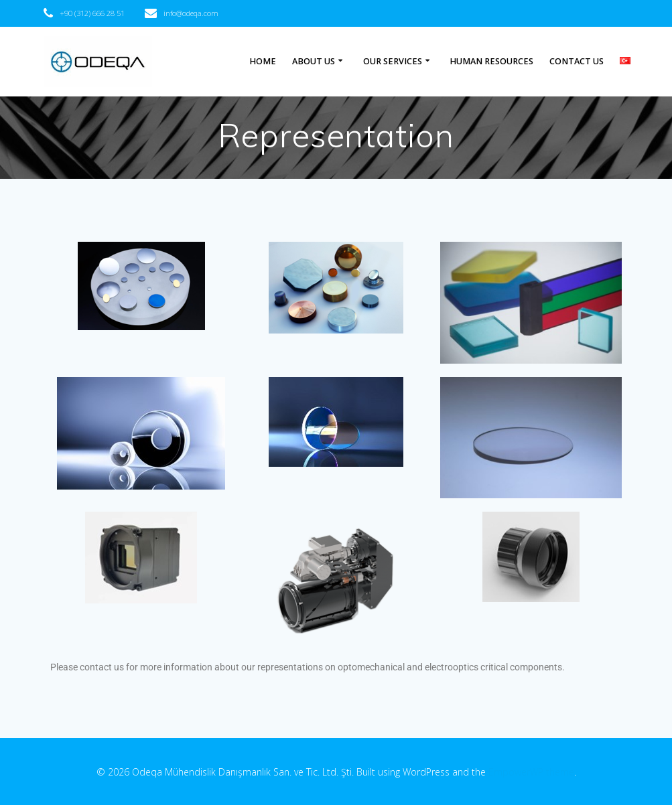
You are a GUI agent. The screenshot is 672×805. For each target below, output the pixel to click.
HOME (263, 61)
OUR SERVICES (393, 61)
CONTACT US (577, 61)
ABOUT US (314, 61)
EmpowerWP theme (531, 772)
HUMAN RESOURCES (491, 61)
